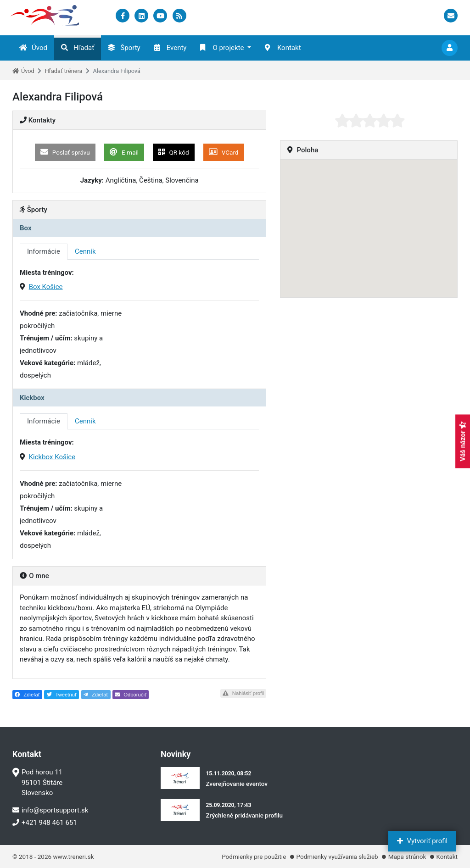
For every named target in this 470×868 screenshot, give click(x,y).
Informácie (44, 251)
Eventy (171, 48)
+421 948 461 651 (45, 823)
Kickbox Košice (52, 457)
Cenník (85, 251)
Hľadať (78, 48)
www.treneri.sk (73, 857)
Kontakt (283, 48)
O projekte (222, 48)
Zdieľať (27, 695)
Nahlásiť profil (243, 693)
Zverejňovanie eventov (237, 784)
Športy (124, 48)
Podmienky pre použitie (254, 857)
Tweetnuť (62, 695)
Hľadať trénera (64, 71)
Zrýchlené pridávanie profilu (244, 815)
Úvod (33, 48)
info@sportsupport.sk (50, 810)
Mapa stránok (407, 857)
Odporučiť (131, 695)
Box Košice (46, 287)
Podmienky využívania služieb (337, 857)
